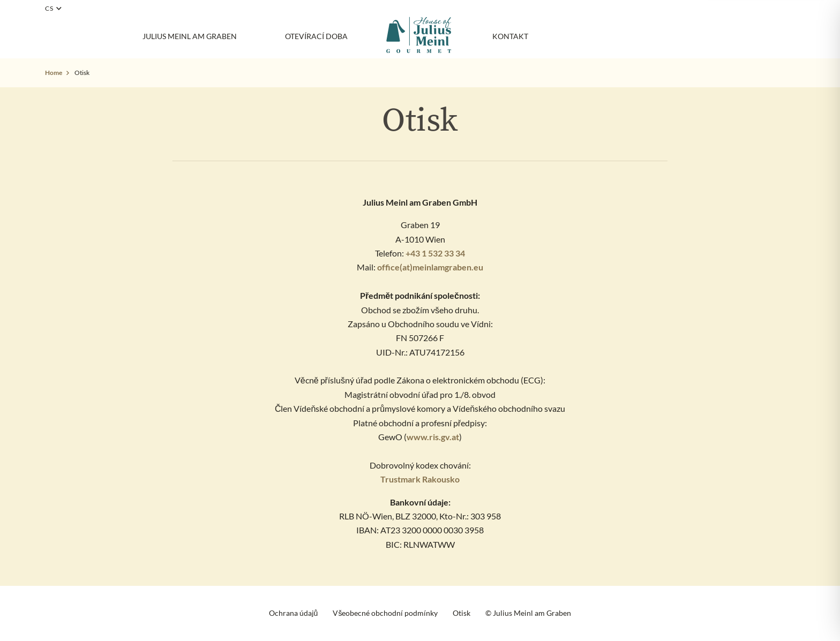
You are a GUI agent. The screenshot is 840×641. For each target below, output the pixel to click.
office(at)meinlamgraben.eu (430, 267)
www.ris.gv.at (433, 437)
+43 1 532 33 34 (435, 253)
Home (54, 73)
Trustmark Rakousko (420, 479)
